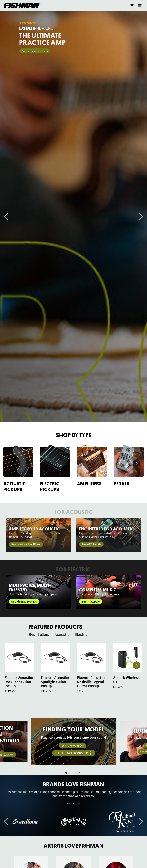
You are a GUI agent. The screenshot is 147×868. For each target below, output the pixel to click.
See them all (74, 803)
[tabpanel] (74, 742)
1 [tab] (66, 773)
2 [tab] (70, 773)
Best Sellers (39, 634)
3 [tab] (75, 773)
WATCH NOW (56, 757)
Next (141, 217)
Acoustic (62, 634)
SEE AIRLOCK (86, 757)
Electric (81, 634)
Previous (6, 217)
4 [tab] (79, 773)
